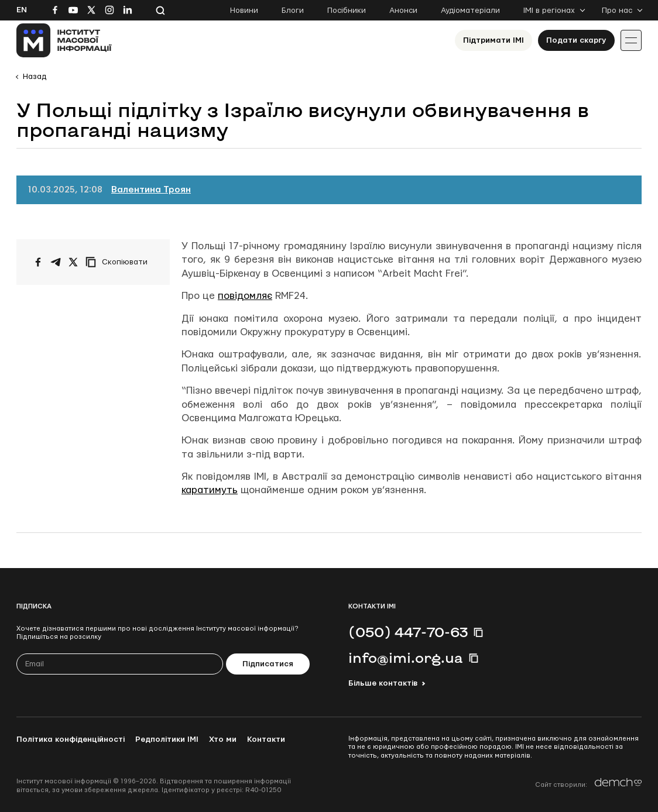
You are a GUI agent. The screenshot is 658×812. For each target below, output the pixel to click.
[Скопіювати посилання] (119, 262)
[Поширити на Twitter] (73, 262)
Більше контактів (383, 683)
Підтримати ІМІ (493, 40)
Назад (35, 77)
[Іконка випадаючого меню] (631, 40)
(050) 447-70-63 (408, 632)
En (22, 10)
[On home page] (64, 40)
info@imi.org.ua (406, 658)
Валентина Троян (151, 190)
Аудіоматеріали (470, 11)
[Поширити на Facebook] (38, 262)
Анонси (403, 11)
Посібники (347, 11)
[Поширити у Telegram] (56, 262)
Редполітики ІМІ (167, 739)
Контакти (266, 739)
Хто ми (223, 739)
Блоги (293, 11)
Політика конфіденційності (71, 739)
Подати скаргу (576, 40)
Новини (244, 11)
